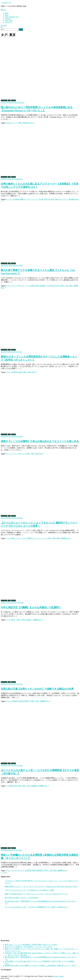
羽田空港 (26, 123)
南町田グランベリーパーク (37, 538)
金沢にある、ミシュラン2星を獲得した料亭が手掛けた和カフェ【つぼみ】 (31, 945)
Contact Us (8, 22)
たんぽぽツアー (6, 3)
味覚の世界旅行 (41, 286)
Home (7, 13)
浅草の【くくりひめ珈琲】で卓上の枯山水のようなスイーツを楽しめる (40, 441)
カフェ (8, 454)
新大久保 (47, 199)
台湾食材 (16, 199)
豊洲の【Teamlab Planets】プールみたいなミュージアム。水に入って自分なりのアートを (36, 894)
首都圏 (13, 100)
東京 (9, 100)
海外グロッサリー (61, 199)
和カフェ (22, 454)
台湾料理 (15, 372)
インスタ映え (11, 538)
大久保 (41, 199)
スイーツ (15, 123)
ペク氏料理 (10, 786)
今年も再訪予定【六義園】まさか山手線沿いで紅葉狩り (31, 607)
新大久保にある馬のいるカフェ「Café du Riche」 (22, 898)
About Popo (9, 20)
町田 (58, 538)
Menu (3, 10)
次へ (6, 873)
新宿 (20, 372)
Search (4, 26)
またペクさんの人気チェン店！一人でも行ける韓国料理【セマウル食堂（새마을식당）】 (37, 907)
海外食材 (72, 199)
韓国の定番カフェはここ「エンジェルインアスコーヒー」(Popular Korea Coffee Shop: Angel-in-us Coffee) (41, 887)
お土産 (8, 123)
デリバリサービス (18, 286)
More (32, 123)
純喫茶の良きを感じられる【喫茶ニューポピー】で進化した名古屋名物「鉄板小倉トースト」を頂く (40, 966)
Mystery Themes (58, 976)
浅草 (37, 454)
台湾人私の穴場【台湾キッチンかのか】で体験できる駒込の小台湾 (37, 689)
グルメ (8, 286)
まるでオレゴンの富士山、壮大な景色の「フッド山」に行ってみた (29, 947)
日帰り (62, 286)
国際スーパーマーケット (29, 199)
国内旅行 (4, 100)
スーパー (9, 199)
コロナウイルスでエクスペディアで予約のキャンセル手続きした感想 (29, 890)
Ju (24, 103)
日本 (67, 286)
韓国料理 (34, 786)
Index (7, 15)
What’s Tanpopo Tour (12, 17)
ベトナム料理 (30, 286)
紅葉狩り (29, 620)
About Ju (8, 19)
